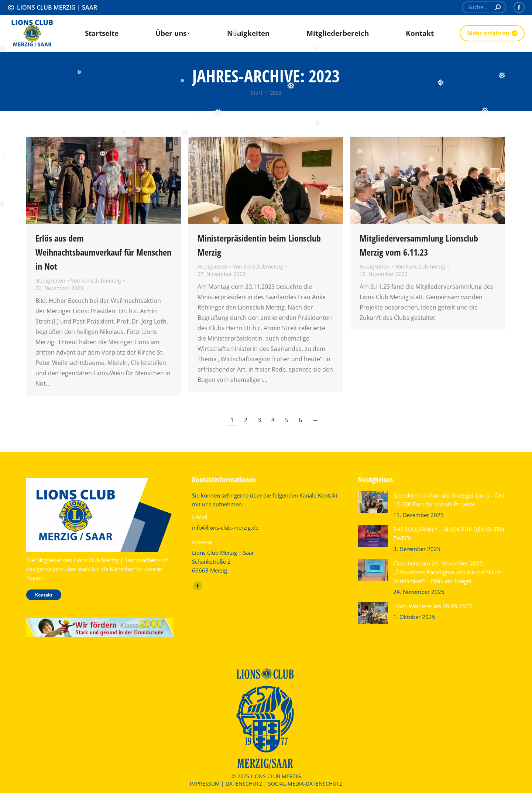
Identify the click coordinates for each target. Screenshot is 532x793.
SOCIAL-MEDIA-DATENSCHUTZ (305, 784)
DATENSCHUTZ (244, 784)
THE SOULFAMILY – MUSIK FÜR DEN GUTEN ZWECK (449, 534)
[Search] (484, 7)
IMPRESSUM (205, 784)
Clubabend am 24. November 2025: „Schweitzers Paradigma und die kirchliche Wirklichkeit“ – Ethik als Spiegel (447, 572)
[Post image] (373, 502)
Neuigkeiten (50, 281)
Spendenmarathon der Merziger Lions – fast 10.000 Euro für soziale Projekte (449, 500)
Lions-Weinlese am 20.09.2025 (433, 606)
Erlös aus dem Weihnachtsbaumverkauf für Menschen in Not (103, 252)
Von (96, 281)
